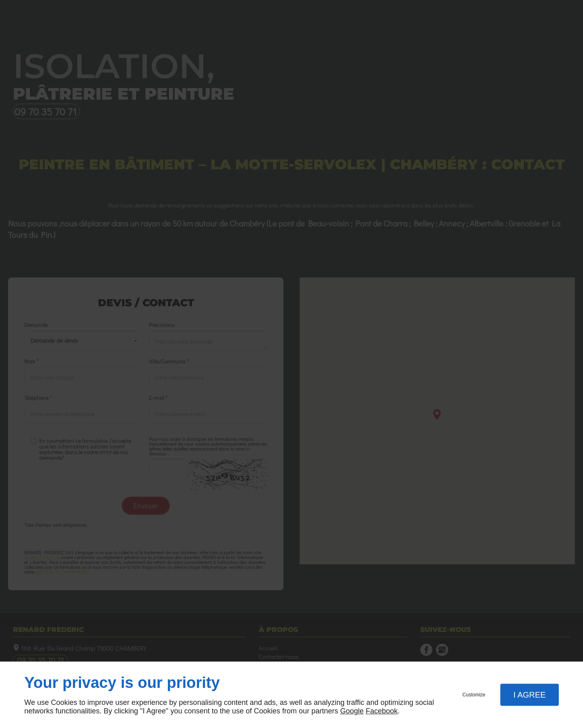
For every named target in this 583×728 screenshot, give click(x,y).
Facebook (382, 711)
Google (352, 711)
